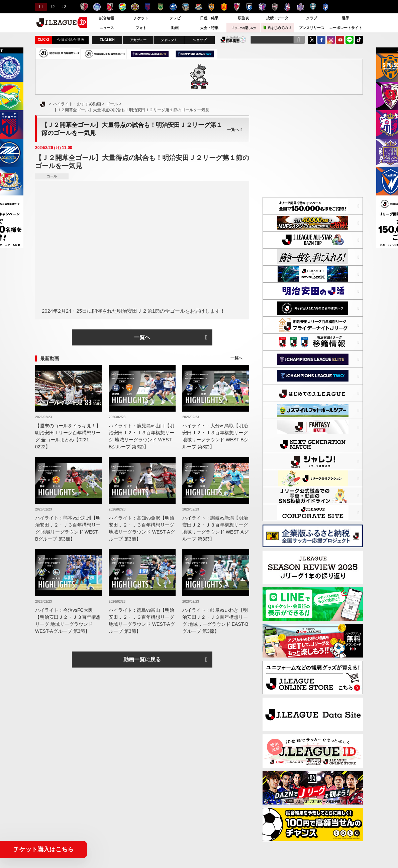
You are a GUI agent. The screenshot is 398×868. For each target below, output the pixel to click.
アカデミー (138, 40)
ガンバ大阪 (249, 7)
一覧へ (235, 130)
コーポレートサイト (346, 28)
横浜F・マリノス (198, 7)
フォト (141, 28)
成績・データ (277, 18)
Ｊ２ (52, 7)
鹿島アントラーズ (84, 7)
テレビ (175, 18)
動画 (175, 28)
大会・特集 (209, 28)
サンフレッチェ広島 (300, 7)
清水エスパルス (211, 7)
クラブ (312, 18)
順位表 (243, 18)
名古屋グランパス (224, 7)
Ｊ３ (63, 7)
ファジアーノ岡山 (287, 7)
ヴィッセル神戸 (275, 7)
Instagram (331, 40)
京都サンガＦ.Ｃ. (237, 7)
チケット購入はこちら (43, 849)
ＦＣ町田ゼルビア (173, 7)
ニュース (107, 28)
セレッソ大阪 (262, 7)
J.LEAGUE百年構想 (233, 40)
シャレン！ (169, 40)
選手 (345, 18)
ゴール (52, 176)
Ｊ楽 (243, 28)
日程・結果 (209, 18)
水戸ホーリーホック (97, 7)
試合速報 (107, 18)
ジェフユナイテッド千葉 (122, 7)
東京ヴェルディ (160, 7)
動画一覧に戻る (142, 659)
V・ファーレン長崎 (326, 7)
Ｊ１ (40, 7)
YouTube (340, 40)
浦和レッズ (110, 7)
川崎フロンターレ (186, 7)
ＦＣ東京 (148, 7)
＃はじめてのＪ (278, 28)
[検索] (298, 40)
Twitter (312, 40)
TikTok (359, 40)
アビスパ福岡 (313, 7)
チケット (141, 18)
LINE (350, 40)
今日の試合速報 (71, 40)
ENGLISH (107, 40)
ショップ (200, 40)
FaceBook (321, 40)
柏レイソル (135, 7)
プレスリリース (312, 28)
